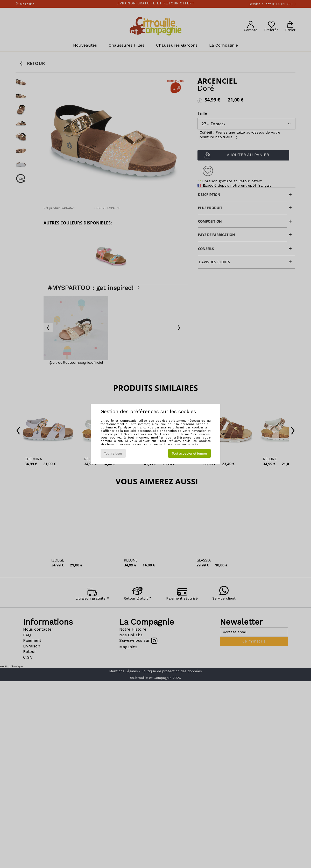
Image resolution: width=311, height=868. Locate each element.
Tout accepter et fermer (189, 453)
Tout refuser (113, 453)
